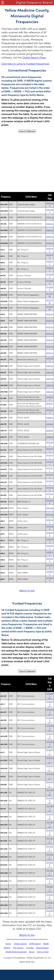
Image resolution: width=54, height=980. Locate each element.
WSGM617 (50, 359)
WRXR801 (50, 417)
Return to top (27, 590)
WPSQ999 (50, 695)
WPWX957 (50, 751)
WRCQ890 (50, 204)
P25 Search (18, 948)
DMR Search (35, 944)
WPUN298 (50, 566)
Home (8, 944)
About (32, 952)
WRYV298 (50, 508)
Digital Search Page (34, 57)
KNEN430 (50, 217)
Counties (30, 948)
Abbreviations (42, 948)
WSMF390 (50, 250)
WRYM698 (50, 443)
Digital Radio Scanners (16, 952)
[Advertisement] (27, 162)
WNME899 (50, 502)
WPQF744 (50, 314)
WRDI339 (50, 366)
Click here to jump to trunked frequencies (25, 64)
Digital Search (20, 944)
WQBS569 (50, 521)
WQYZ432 (50, 450)
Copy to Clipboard (27, 131)
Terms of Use (43, 952)
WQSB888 (50, 275)
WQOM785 (50, 295)
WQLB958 (50, 791)
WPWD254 (50, 398)
